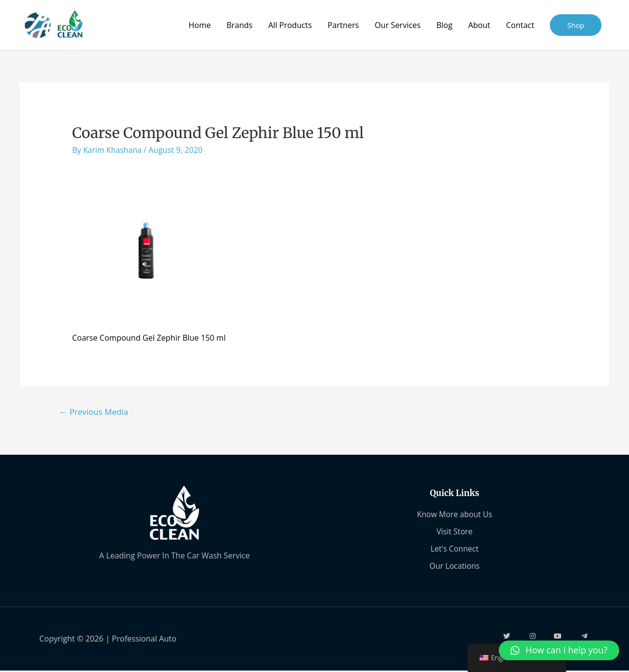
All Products (290, 25)
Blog (444, 25)
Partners (343, 25)
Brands (239, 25)
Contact (520, 25)
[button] (559, 650)
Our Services (398, 25)
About (479, 25)
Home (199, 25)
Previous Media (95, 412)
